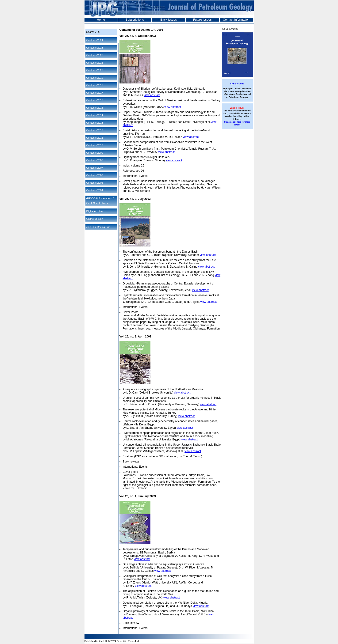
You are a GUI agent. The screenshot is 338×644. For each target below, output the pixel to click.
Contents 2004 (95, 190)
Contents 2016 (95, 100)
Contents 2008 (95, 160)
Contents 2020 (95, 70)
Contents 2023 (95, 48)
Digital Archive (95, 211)
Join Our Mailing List (98, 227)
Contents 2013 (95, 123)
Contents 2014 (95, 115)
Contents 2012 (95, 130)
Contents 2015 (95, 108)
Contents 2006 (95, 175)
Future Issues (202, 20)
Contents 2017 (95, 93)
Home (101, 20)
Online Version (95, 219)
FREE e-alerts (237, 84)
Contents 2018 (95, 85)
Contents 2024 (95, 40)
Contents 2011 (95, 138)
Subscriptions (135, 20)
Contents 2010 (95, 145)
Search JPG (93, 32)
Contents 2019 (95, 78)
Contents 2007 (95, 168)
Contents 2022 (95, 55)
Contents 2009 (95, 153)
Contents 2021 (95, 63)
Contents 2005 (95, 183)
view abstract (152, 95)
